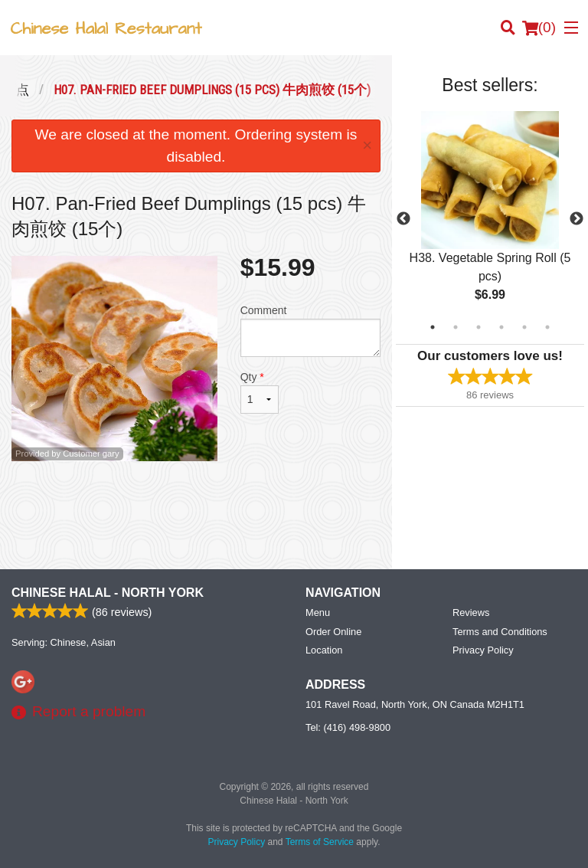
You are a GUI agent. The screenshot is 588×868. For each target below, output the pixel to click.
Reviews (471, 613)
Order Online (333, 632)
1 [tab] (433, 327)
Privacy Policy (483, 650)
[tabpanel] (490, 219)
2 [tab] (456, 327)
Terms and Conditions (500, 632)
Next (577, 219)
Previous (403, 219)
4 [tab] (501, 327)
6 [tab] (547, 327)
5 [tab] (524, 327)
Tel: (348, 727)
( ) (539, 28)
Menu (318, 613)
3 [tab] (479, 327)
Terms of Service (320, 842)
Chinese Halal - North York (108, 593)
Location (324, 650)
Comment (310, 331)
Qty (260, 392)
